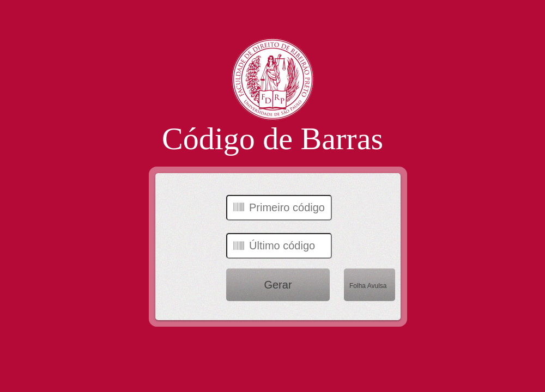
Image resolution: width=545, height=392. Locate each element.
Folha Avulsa (368, 286)
